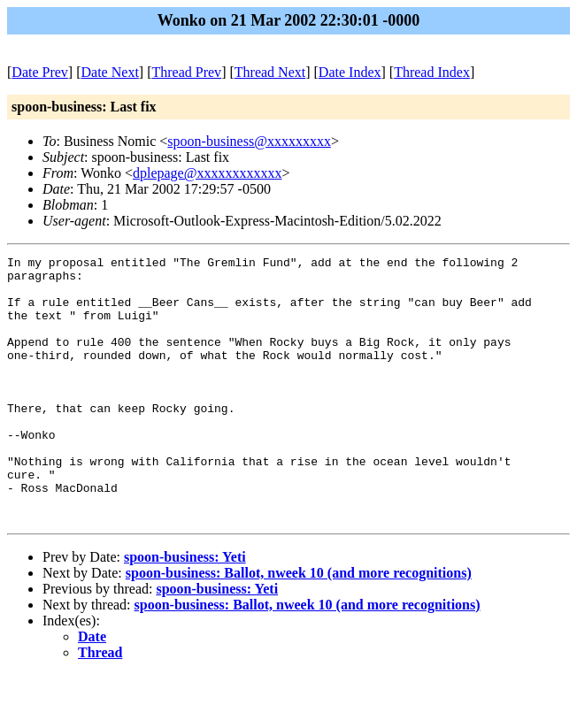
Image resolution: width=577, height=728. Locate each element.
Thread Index (432, 72)
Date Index (350, 72)
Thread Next (270, 72)
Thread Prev (186, 72)
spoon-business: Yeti (185, 610)
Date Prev (40, 72)
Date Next (110, 72)
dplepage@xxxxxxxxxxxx (207, 173)
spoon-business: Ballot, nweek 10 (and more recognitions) (299, 626)
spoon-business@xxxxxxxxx (249, 141)
